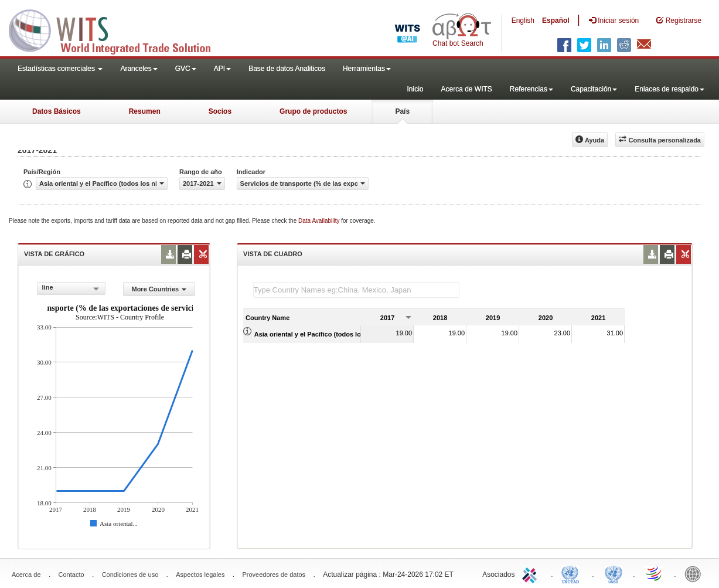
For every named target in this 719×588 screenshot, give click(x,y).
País (402, 111)
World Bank (696, 573)
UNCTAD (573, 573)
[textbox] (356, 290)
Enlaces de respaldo (669, 89)
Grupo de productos (313, 111)
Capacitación (594, 89)
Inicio (415, 89)
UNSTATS (614, 573)
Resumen (145, 111)
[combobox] (71, 288)
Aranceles (139, 69)
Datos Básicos (57, 111)
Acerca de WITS (466, 89)
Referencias (531, 89)
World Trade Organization (655, 573)
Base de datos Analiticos (287, 69)
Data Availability (320, 221)
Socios (220, 111)
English (523, 21)
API (222, 69)
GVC (186, 69)
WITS (117, 29)
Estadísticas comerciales (60, 69)
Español (556, 21)
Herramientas (367, 69)
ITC (531, 573)
